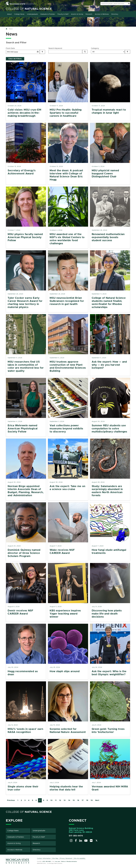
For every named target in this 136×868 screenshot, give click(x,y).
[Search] (85, 52)
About (9, 14)
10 (51, 800)
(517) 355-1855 (47, 862)
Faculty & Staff (63, 14)
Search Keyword (55, 48)
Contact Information (44, 858)
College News (19, 14)
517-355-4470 (76, 836)
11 (56, 800)
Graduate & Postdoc (48, 14)
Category (95, 48)
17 (83, 800)
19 (92, 800)
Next (97, 800)
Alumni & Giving (77, 14)
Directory (115, 14)
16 (78, 800)
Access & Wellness (102, 14)
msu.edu (58, 862)
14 (69, 800)
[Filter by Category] (127, 52)
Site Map (55, 858)
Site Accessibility (80, 858)
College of (29, 9)
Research (89, 14)
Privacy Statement (66, 858)
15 (74, 800)
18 (87, 800)
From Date (10, 48)
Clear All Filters (15, 59)
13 (65, 800)
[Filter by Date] (42, 52)
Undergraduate (32, 14)
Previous (11, 800)
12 (60, 800)
